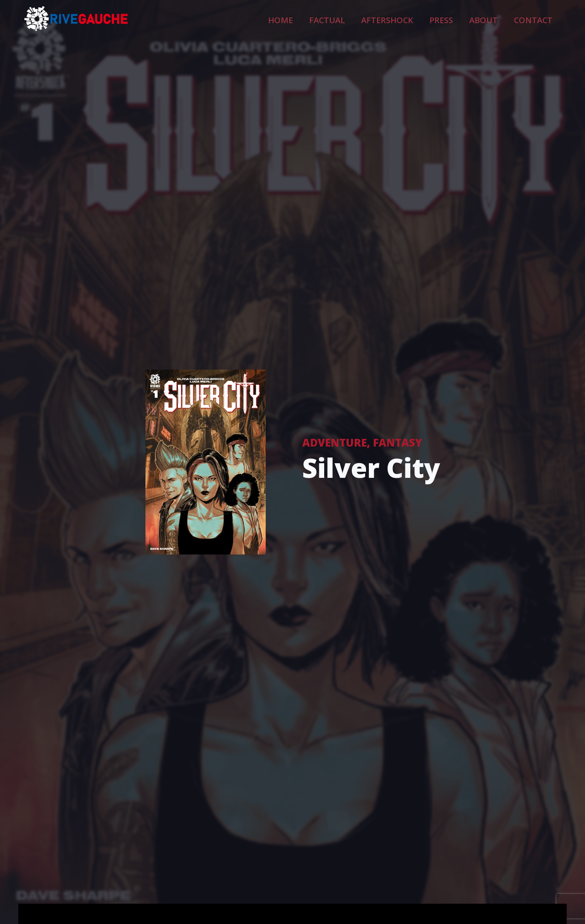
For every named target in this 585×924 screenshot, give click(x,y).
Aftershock (421, 19)
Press (464, 19)
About (498, 19)
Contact (538, 19)
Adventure (335, 442)
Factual (374, 19)
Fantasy (398, 442)
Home (337, 19)
